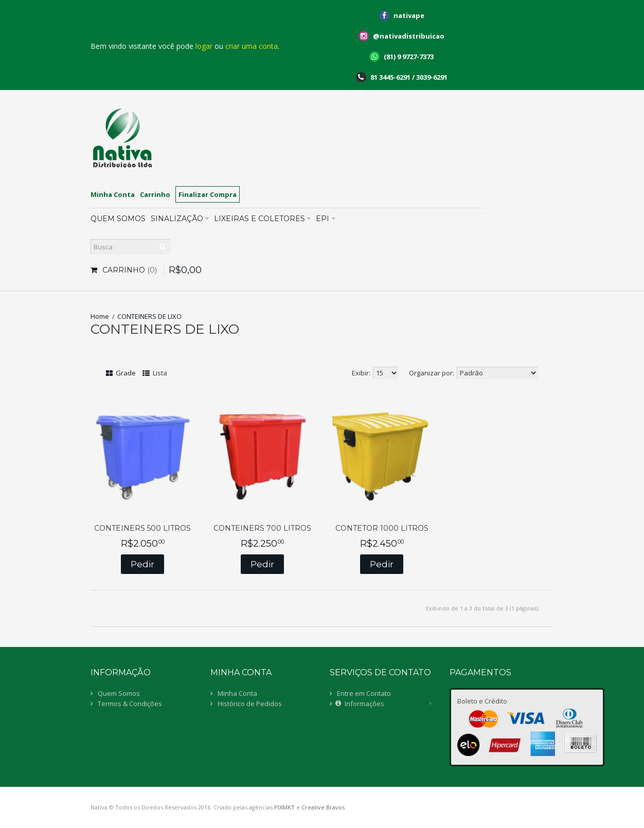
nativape (409, 15)
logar (204, 46)
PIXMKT (284, 807)
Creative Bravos (323, 807)
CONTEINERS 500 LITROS (142, 528)
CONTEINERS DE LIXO (149, 316)
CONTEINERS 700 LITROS (262, 528)
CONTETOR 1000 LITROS (382, 528)
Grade (121, 373)
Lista (155, 373)
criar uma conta (252, 46)
